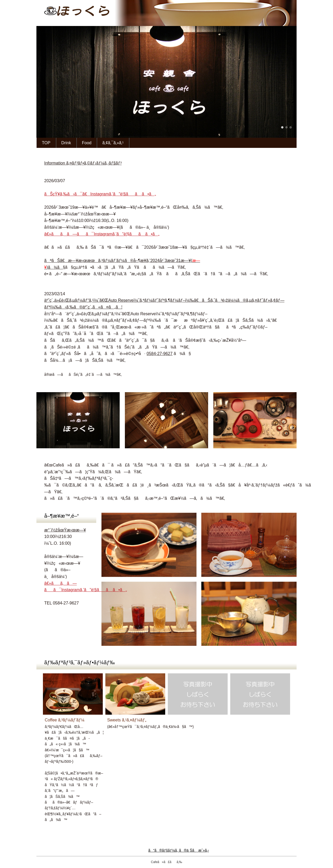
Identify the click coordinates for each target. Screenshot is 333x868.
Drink (66, 143)
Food (87, 143)
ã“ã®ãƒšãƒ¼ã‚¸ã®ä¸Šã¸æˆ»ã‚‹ (166, 850)
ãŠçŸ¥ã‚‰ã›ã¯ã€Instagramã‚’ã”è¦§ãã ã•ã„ (100, 194)
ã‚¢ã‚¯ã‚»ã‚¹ (113, 143)
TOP (46, 143)
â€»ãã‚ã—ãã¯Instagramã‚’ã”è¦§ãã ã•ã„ (102, 234)
